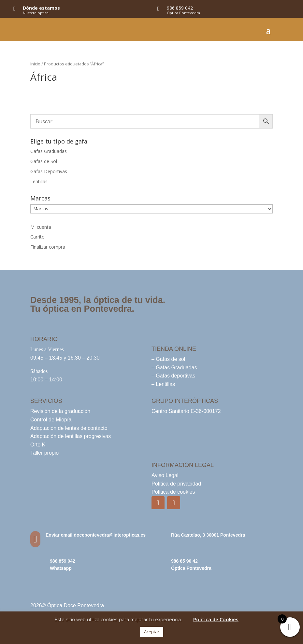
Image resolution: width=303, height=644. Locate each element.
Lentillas (39, 181)
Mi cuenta (41, 227)
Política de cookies (173, 492)
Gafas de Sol (44, 161)
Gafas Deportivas (49, 171)
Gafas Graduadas (49, 151)
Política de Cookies (216, 619)
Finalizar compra (48, 247)
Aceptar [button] (152, 632)
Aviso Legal (165, 475)
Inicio (35, 64)
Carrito (37, 237)
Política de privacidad (176, 484)
